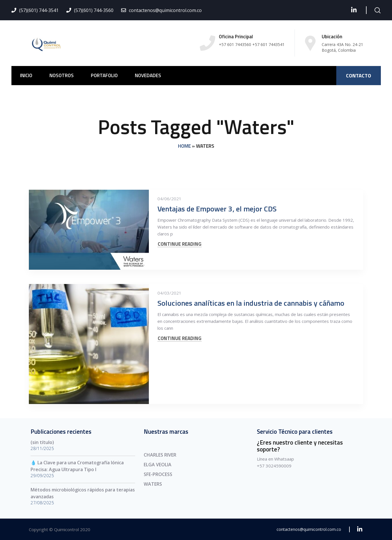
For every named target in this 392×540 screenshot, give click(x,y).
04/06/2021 (169, 199)
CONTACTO (359, 76)
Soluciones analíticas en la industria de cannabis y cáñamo (251, 303)
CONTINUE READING (180, 244)
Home (184, 146)
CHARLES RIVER (160, 455)
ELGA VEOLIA (158, 465)
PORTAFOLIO (104, 75)
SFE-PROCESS (158, 474)
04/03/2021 (169, 293)
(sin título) (42, 442)
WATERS (153, 484)
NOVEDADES (148, 75)
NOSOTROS (62, 75)
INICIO (26, 75)
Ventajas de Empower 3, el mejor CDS (217, 209)
